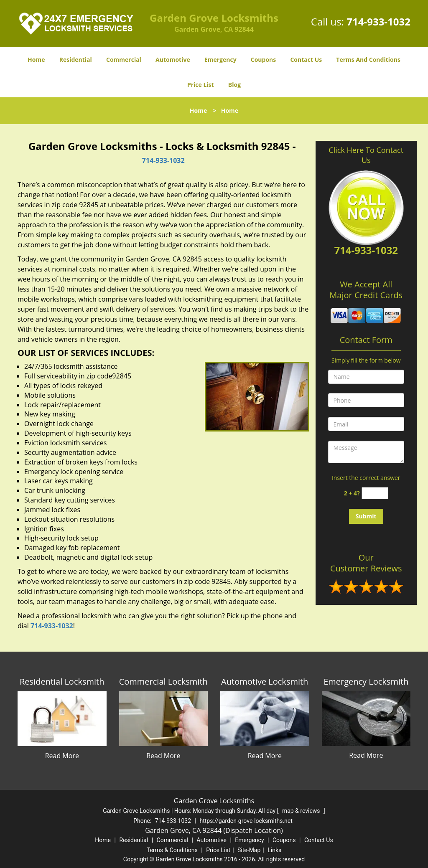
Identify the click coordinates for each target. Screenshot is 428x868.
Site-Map (249, 850)
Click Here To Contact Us (366, 155)
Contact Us (306, 60)
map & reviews (302, 811)
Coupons (263, 60)
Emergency (220, 60)
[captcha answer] (375, 493)
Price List (201, 85)
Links (274, 850)
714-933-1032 (378, 22)
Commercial (124, 60)
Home (36, 60)
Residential (76, 60)
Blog (234, 85)
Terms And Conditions (368, 60)
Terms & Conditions (172, 850)
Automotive (173, 60)
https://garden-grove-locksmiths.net (246, 821)
